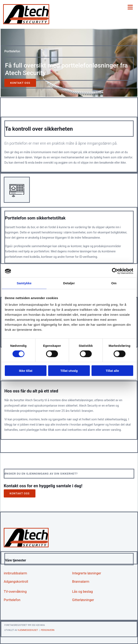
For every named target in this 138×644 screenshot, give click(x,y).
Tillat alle (112, 370)
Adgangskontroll (16, 582)
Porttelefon (12, 600)
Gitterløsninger (83, 600)
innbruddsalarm (15, 573)
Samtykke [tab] (24, 283)
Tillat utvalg (69, 370)
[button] (20, 83)
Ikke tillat (26, 370)
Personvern (48, 630)
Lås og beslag (82, 592)
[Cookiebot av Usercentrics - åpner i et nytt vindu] (115, 271)
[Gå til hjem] (26, 23)
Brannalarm (81, 582)
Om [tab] (114, 283)
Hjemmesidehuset (28, 630)
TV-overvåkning (15, 592)
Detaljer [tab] (69, 283)
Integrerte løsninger (87, 573)
